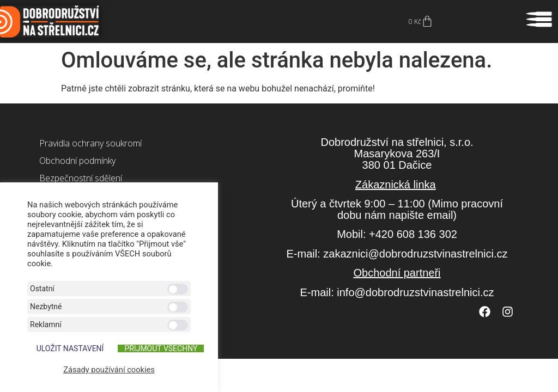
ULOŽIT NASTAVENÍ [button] (70, 348)
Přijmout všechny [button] (161, 348)
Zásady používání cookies (109, 370)
